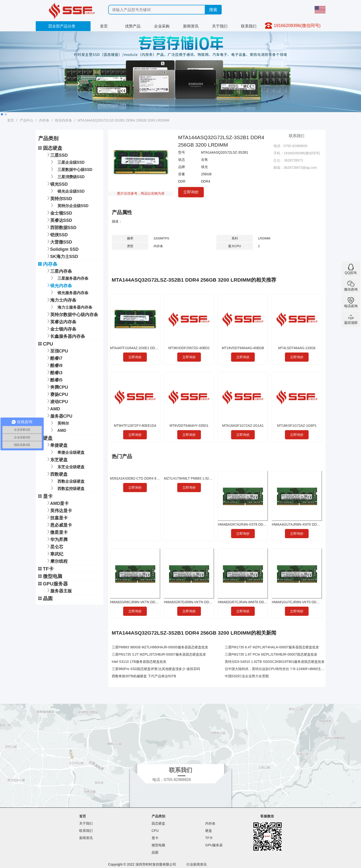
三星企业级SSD (67, 162)
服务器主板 (59, 590)
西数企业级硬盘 (67, 481)
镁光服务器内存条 (69, 292)
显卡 (45, 496)
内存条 (44, 120)
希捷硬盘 (57, 445)
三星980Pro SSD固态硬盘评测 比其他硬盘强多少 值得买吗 (156, 669)
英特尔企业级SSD (69, 205)
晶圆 (45, 598)
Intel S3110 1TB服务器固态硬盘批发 (139, 662)
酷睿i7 (54, 358)
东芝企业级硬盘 (67, 466)
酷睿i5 (54, 379)
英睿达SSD (59, 220)
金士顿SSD (59, 213)
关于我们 (220, 26)
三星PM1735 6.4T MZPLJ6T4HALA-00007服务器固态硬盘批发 (272, 647)
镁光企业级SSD (67, 191)
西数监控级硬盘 (67, 488)
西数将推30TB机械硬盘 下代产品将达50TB (144, 676)
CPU (46, 344)
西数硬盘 (57, 474)
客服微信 (267, 816)
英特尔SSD (59, 198)
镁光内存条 (64, 120)
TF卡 (46, 569)
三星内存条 (59, 271)
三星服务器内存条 (69, 278)
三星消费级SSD (67, 176)
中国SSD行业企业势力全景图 (247, 676)
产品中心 (27, 120)
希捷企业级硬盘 (67, 452)
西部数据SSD (61, 227)
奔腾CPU (57, 387)
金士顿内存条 (61, 329)
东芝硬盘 (57, 459)
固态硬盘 (50, 148)
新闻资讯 (191, 26)
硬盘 (45, 438)
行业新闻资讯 (197, 864)
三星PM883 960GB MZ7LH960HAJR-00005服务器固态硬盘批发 (160, 647)
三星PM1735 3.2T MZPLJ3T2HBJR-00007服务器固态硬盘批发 (159, 654)
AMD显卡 (57, 503)
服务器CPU (59, 416)
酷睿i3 (54, 372)
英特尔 (59, 423)
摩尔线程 (57, 561)
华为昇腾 (57, 539)
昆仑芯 (54, 546)
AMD (53, 408)
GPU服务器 (53, 584)
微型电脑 (50, 576)
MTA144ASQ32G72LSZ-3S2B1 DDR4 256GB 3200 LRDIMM (123, 120)
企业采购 (162, 26)
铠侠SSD (57, 234)
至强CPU (57, 350)
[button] (2, 114)
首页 (104, 26)
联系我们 (249, 26)
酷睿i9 (54, 365)
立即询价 (191, 192)
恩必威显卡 (59, 525)
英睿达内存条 (61, 321)
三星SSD (57, 155)
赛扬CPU (57, 394)
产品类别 (158, 816)
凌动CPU (57, 401)
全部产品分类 (62, 26)
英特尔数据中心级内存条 (72, 314)
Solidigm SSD (62, 249)
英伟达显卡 (59, 510)
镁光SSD (57, 184)
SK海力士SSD (62, 256)
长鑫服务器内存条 (65, 336)
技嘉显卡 (57, 517)
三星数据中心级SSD (71, 169)
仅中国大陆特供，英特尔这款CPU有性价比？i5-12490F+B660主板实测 (278, 669)
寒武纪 (54, 553)
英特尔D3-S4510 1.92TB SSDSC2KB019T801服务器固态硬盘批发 (275, 662)
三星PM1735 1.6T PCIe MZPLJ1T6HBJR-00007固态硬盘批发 (271, 654)
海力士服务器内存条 (71, 307)
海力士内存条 (61, 300)
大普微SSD (59, 241)
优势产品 (133, 26)
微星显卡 (57, 532)
